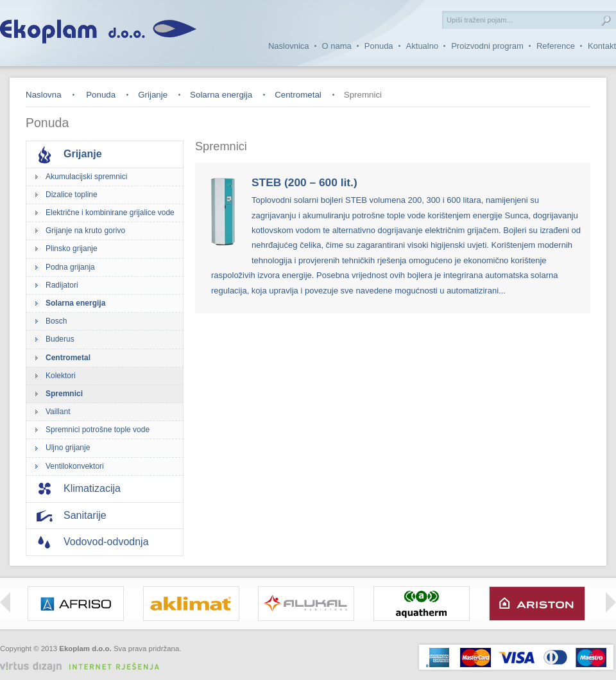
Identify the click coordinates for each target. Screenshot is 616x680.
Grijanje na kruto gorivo (85, 231)
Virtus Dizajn (85, 667)
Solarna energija (221, 95)
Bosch (56, 321)
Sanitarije (85, 515)
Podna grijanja (70, 267)
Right (611, 602)
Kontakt (602, 46)
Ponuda (379, 46)
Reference (556, 46)
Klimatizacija (92, 488)
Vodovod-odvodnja (106, 542)
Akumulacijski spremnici (86, 177)
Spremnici (64, 394)
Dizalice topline (72, 195)
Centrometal (298, 95)
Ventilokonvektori (75, 466)
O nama (337, 46)
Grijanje (153, 95)
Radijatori (62, 285)
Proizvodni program (487, 46)
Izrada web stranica (151, 659)
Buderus (60, 339)
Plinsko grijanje (72, 248)
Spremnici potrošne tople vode (98, 430)
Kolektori (61, 376)
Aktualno (423, 46)
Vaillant (58, 412)
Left (5, 602)
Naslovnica (289, 46)
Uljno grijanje (68, 448)
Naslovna (44, 95)
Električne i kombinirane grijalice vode (110, 213)
